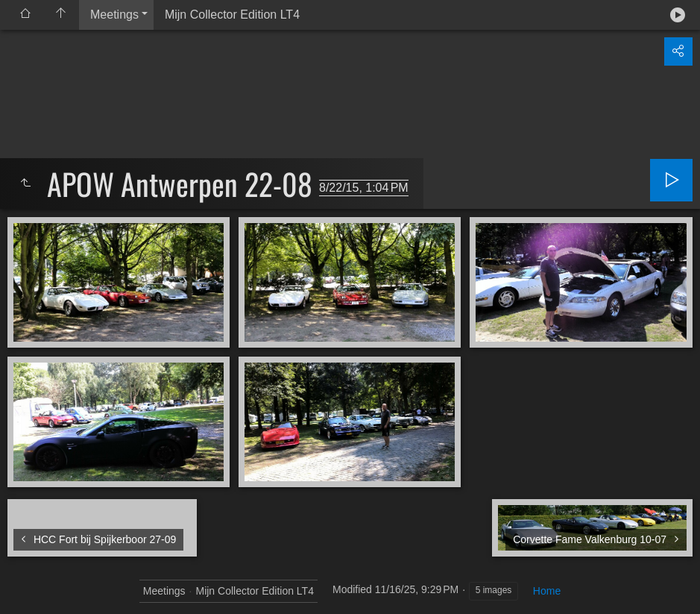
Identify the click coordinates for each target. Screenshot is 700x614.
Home (547, 591)
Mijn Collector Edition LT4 (232, 15)
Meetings (114, 15)
